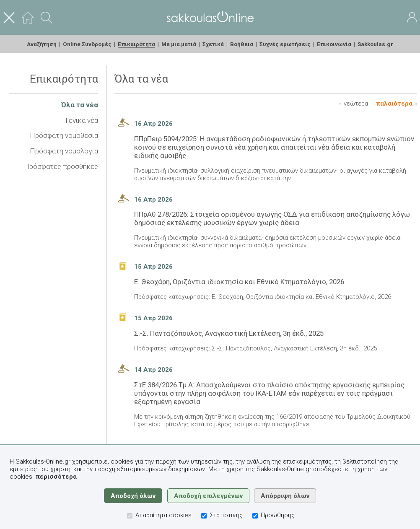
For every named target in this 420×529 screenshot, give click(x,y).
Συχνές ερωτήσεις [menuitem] (285, 44)
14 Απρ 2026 (153, 370)
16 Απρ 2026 (153, 124)
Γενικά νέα (82, 120)
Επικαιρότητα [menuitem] (136, 44)
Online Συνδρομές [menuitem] (87, 44)
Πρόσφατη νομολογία (64, 151)
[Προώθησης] (255, 516)
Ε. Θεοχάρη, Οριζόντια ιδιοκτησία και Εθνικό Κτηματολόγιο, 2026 (239, 282)
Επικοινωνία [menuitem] (334, 44)
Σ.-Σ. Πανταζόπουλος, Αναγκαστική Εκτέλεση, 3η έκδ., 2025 (229, 333)
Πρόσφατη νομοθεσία (64, 135)
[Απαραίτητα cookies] (130, 516)
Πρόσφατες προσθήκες (61, 166)
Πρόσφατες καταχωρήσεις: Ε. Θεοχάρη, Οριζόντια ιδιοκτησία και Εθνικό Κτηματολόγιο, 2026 (263, 297)
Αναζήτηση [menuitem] (42, 44)
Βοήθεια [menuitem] (242, 44)
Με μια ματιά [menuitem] (179, 44)
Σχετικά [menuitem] (213, 44)
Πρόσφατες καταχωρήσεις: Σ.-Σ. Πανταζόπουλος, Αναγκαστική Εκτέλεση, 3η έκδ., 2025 (255, 348)
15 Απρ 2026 (153, 267)
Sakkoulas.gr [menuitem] (375, 44)
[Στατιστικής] (204, 516)
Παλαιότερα (394, 104)
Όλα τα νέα (80, 105)
